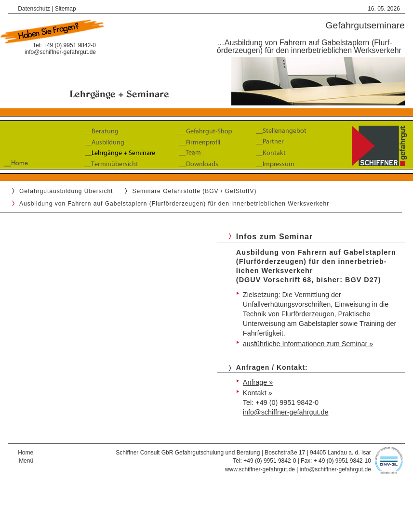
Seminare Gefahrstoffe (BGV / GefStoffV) (194, 191)
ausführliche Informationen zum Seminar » (308, 344)
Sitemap (66, 9)
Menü (26, 461)
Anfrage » (258, 382)
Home (26, 453)
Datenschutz (34, 9)
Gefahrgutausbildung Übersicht (66, 191)
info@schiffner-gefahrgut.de (60, 52)
